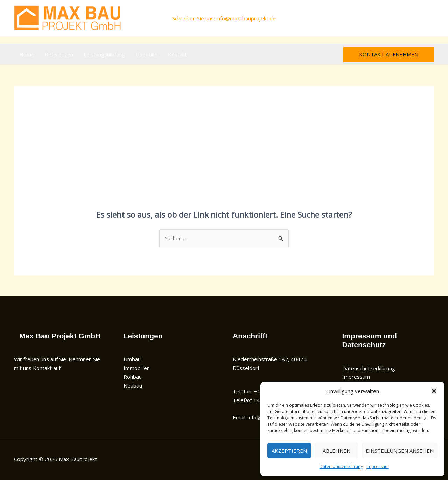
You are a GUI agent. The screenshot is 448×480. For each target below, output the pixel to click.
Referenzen (59, 54)
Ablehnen (337, 451)
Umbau (132, 359)
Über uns (146, 54)
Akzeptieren (289, 451)
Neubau (133, 385)
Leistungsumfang (104, 54)
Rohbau (133, 377)
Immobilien (137, 368)
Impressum (378, 467)
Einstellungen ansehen (400, 451)
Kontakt (177, 54)
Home (27, 54)
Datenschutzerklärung (341, 467)
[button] (434, 391)
